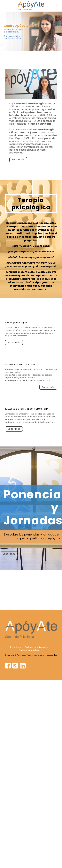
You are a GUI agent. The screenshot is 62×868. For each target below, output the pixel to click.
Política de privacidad (37, 647)
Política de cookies (29, 650)
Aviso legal (16, 647)
